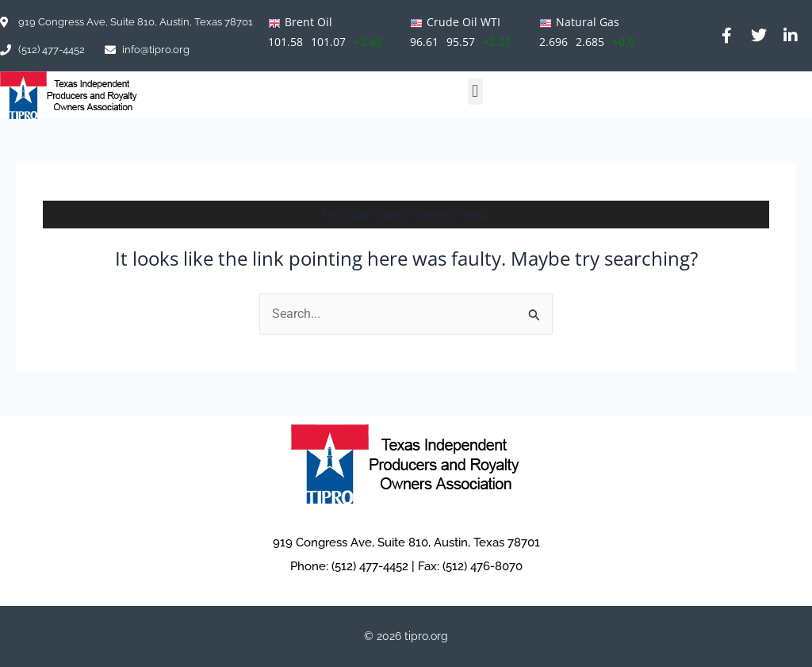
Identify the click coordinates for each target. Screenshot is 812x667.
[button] (475, 92)
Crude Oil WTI (463, 22)
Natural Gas (588, 22)
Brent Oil (308, 22)
